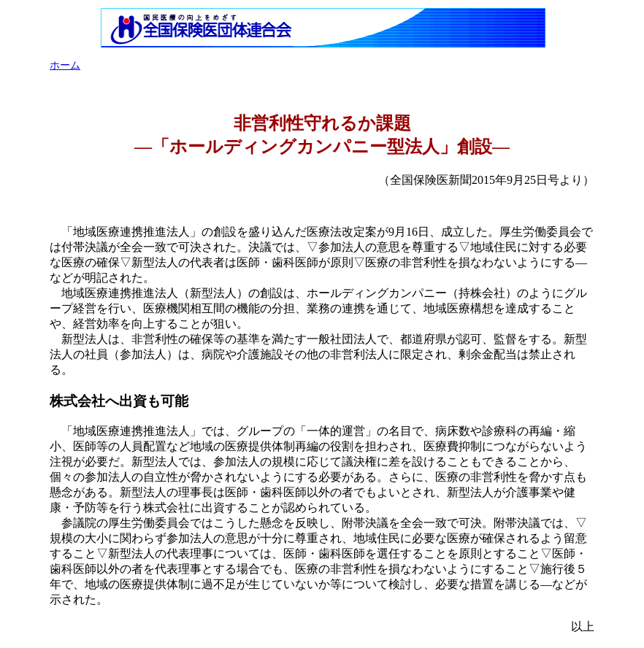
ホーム (65, 65)
